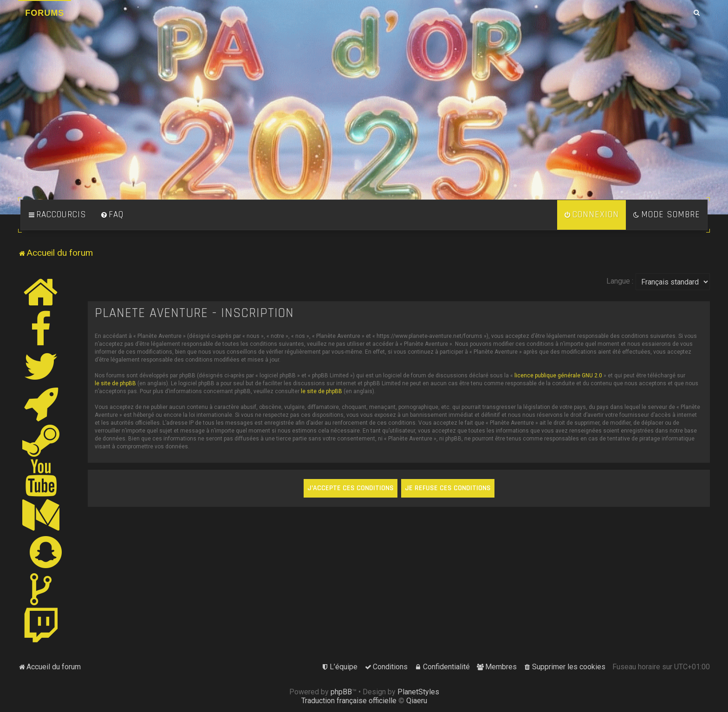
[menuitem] (112, 215)
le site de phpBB (115, 383)
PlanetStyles (418, 692)
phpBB (341, 692)
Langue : (620, 281)
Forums (45, 13)
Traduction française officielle (349, 701)
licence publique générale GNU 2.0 (558, 375)
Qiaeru (417, 701)
